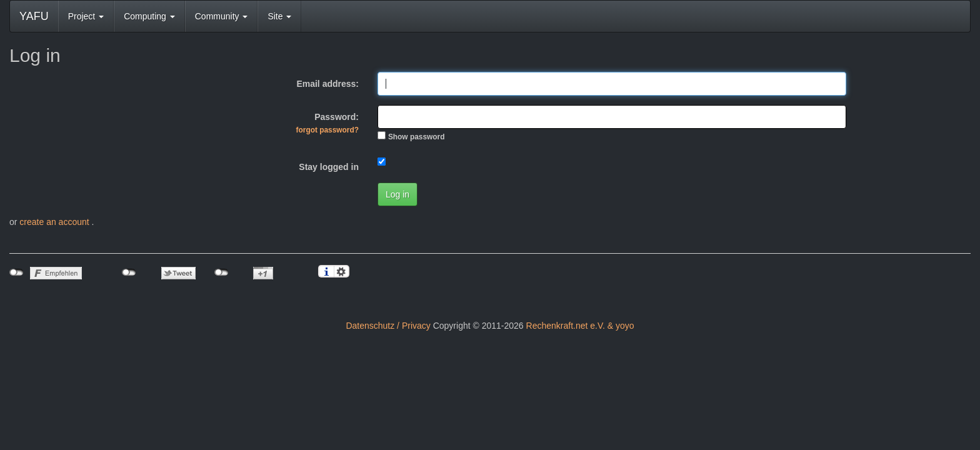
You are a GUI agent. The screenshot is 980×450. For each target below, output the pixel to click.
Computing (149, 16)
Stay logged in (329, 167)
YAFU (34, 16)
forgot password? (327, 130)
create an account (55, 222)
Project (86, 16)
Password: (327, 123)
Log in (397, 194)
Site (279, 16)
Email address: (327, 84)
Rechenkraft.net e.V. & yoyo (580, 326)
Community (222, 16)
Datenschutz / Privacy (388, 326)
